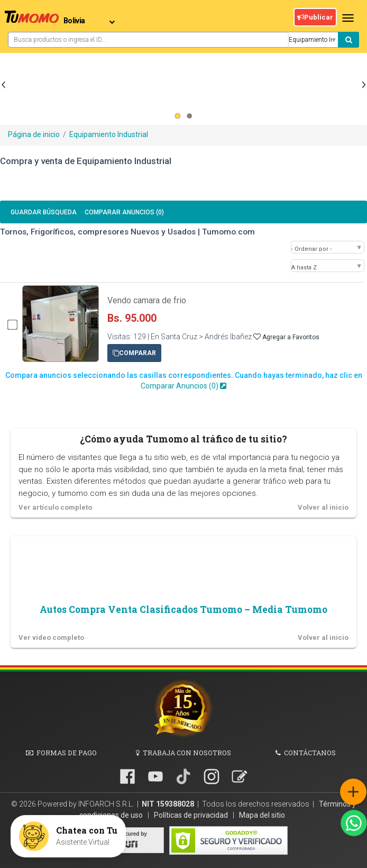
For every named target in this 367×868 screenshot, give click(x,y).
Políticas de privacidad (192, 815)
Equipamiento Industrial (109, 134)
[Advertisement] (183, 110)
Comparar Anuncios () (124, 212)
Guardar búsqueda (44, 212)
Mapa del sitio (262, 815)
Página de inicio (34, 134)
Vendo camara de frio (147, 300)
